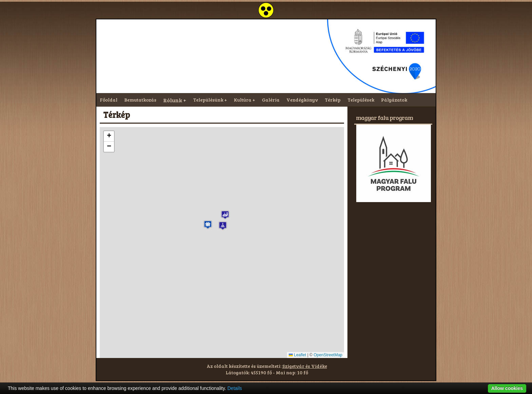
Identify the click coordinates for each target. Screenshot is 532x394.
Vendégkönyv (302, 100)
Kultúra (243, 100)
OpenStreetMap (328, 355)
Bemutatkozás (140, 100)
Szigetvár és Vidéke (305, 366)
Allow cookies (507, 388)
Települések (361, 100)
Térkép (333, 100)
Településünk (208, 100)
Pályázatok (394, 100)
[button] (208, 225)
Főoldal (109, 100)
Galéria (271, 100)
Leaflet (297, 355)
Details (235, 388)
